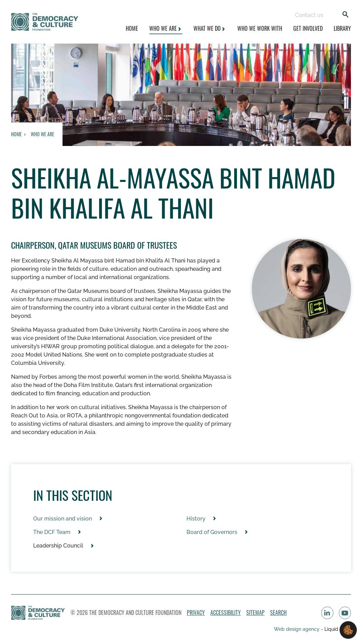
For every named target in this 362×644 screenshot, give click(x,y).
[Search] (345, 15)
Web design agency (297, 629)
